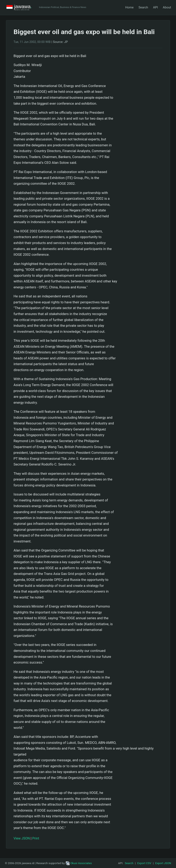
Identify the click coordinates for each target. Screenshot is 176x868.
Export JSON (163, 863)
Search (143, 7)
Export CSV (144, 863)
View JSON (22, 838)
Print (36, 838)
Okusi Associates (79, 863)
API (155, 7)
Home (129, 7)
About (167, 7)
